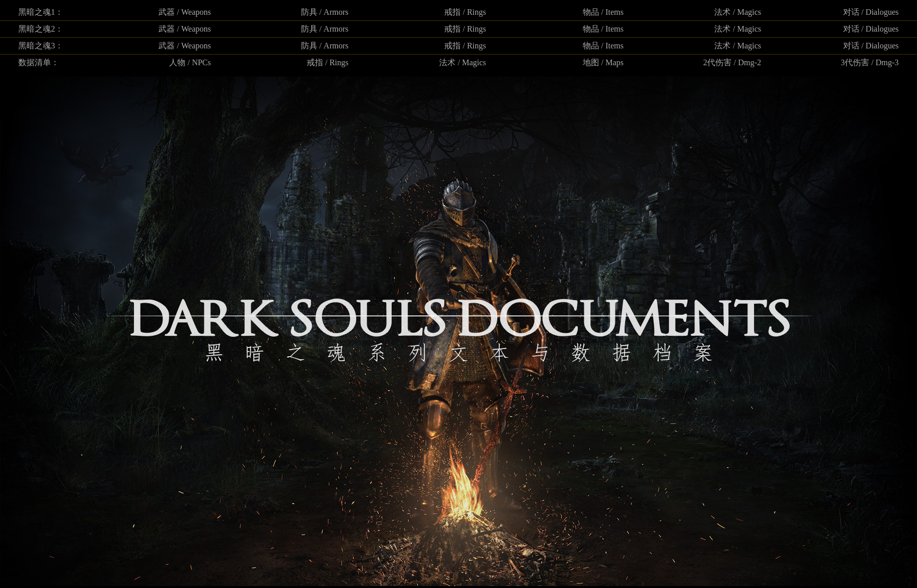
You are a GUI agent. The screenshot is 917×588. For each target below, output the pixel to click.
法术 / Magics (738, 12)
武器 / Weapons (185, 12)
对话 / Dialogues (871, 12)
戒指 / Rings (465, 12)
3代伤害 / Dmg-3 (870, 62)
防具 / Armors (325, 12)
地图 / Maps (603, 62)
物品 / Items (603, 12)
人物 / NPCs (190, 62)
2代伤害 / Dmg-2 (732, 62)
